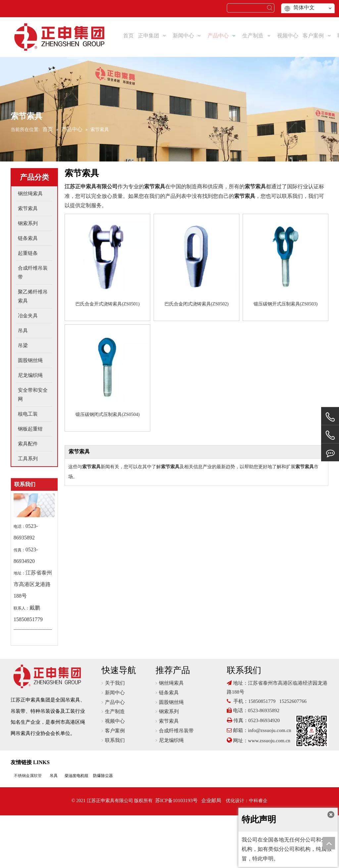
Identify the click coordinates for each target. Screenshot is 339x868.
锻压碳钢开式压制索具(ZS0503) (286, 304)
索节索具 (169, 721)
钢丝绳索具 (171, 683)
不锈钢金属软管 (28, 776)
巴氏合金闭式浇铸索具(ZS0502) (197, 304)
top (329, 843)
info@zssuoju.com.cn (269, 730)
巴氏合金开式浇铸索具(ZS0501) (108, 304)
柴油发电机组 (76, 776)
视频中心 (115, 721)
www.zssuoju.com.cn (270, 741)
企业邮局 (211, 800)
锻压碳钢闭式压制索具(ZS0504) (108, 414)
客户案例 (115, 731)
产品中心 (115, 702)
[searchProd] (246, 8)
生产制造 (115, 711)
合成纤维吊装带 (176, 731)
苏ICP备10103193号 (176, 800)
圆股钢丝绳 (171, 702)
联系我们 (115, 740)
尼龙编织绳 (171, 740)
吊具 (54, 776)
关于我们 (115, 683)
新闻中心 (115, 693)
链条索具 (169, 693)
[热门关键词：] (270, 8)
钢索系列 (169, 711)
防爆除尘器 (103, 776)
